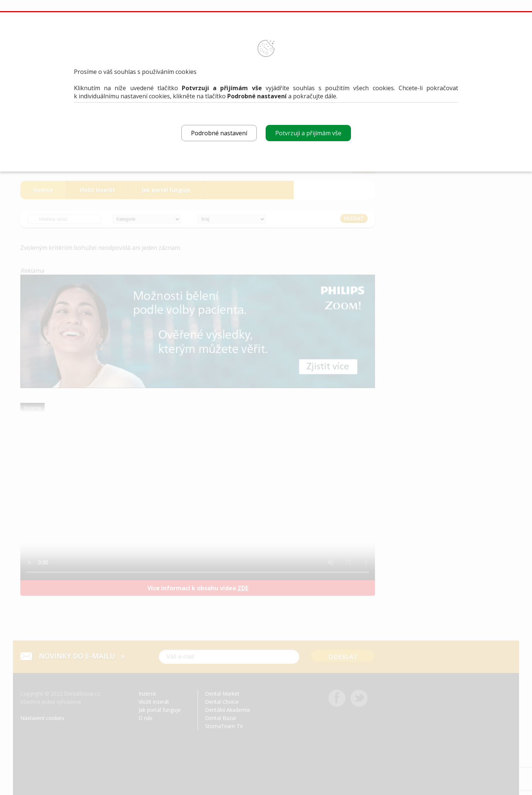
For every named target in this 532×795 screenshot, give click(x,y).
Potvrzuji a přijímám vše (308, 133)
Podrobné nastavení (219, 133)
